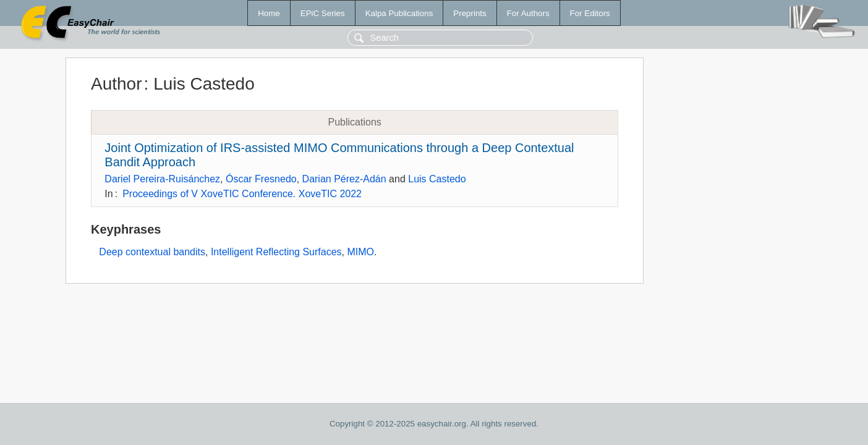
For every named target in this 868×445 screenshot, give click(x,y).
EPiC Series (323, 13)
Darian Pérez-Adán (344, 179)
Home (269, 13)
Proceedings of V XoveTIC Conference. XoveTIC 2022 (242, 194)
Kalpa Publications (399, 13)
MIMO (360, 252)
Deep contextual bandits (152, 252)
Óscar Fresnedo (261, 179)
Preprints (470, 13)
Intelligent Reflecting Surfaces (276, 252)
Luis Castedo (437, 179)
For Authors (528, 13)
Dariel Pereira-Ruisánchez (162, 179)
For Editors (590, 13)
